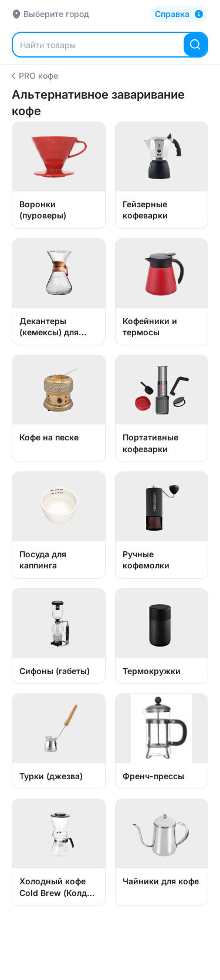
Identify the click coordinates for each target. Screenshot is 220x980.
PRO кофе (35, 75)
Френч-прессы (153, 776)
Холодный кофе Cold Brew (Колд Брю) (53, 887)
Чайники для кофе (161, 881)
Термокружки (152, 671)
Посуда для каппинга (43, 560)
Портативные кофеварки (150, 443)
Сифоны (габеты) (55, 671)
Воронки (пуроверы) (43, 210)
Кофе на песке (49, 437)
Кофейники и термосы (150, 326)
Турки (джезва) (51, 776)
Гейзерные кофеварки (145, 210)
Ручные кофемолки (146, 560)
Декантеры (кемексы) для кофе (49, 327)
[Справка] (179, 14)
